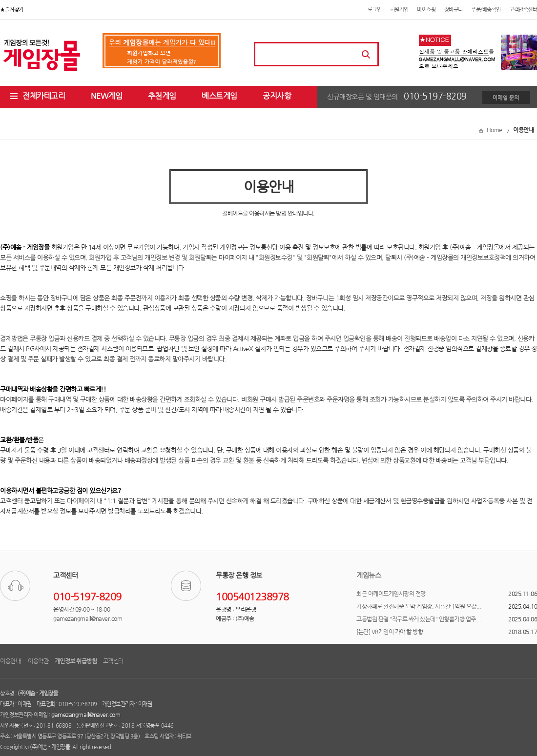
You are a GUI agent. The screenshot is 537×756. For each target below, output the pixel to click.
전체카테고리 (37, 96)
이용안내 (11, 661)
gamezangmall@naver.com (86, 715)
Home (495, 130)
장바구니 (454, 10)
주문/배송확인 (486, 10)
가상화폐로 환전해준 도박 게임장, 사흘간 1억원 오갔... (419, 606)
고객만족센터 (523, 10)
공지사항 (277, 96)
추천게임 (162, 96)
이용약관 (38, 661)
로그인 (375, 10)
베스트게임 (219, 96)
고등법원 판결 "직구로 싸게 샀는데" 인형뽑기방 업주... (419, 619)
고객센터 (113, 661)
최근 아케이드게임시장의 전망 (391, 594)
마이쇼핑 (426, 10)
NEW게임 (107, 96)
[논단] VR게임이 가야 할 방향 (390, 632)
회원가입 (399, 10)
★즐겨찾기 (12, 10)
